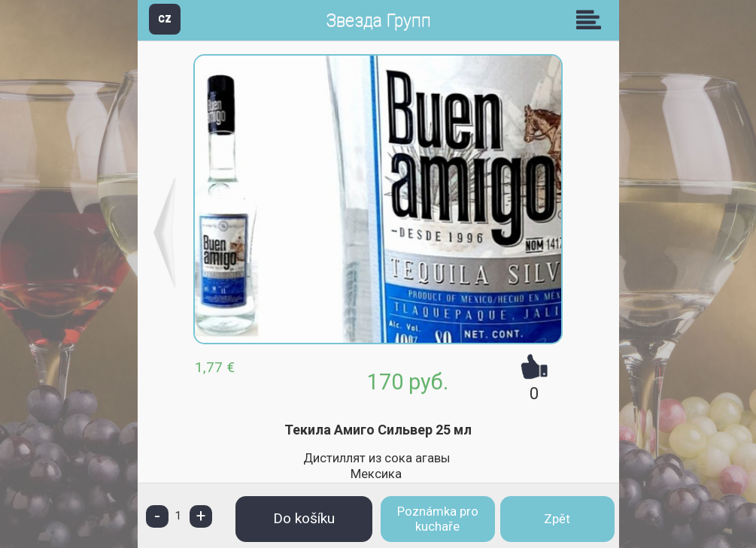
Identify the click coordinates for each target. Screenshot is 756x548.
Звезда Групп (378, 21)
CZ (165, 18)
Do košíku (304, 518)
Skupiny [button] (592, 20)
